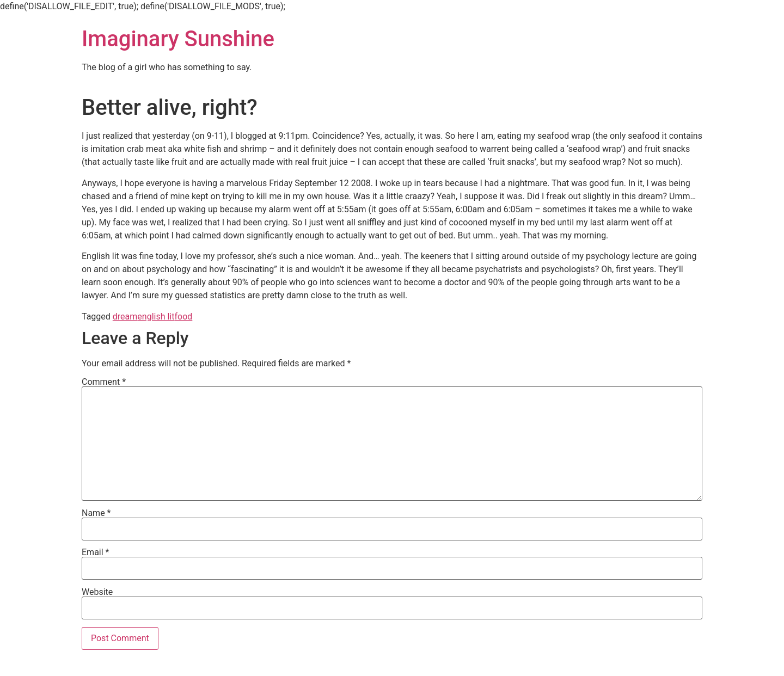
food (183, 317)
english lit (156, 317)
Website (97, 592)
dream (125, 317)
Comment (104, 382)
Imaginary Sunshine (178, 39)
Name (96, 513)
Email (95, 552)
